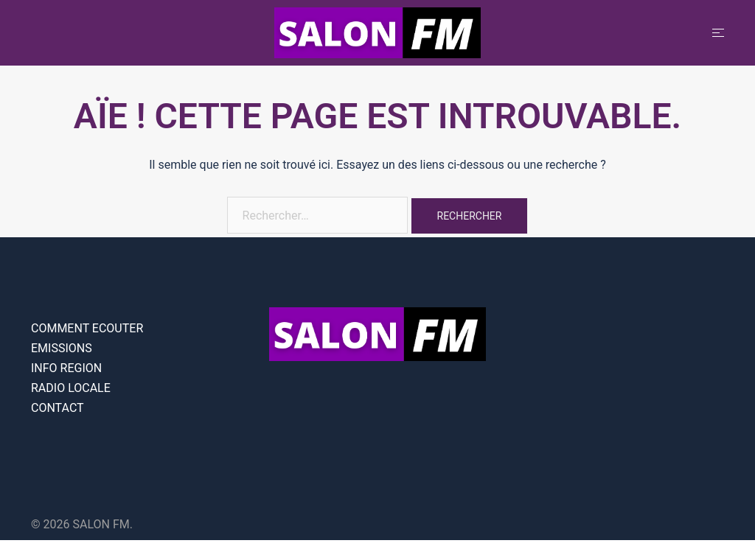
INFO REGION (66, 368)
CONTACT (58, 408)
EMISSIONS (62, 348)
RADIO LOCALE (71, 388)
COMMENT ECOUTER (87, 328)
